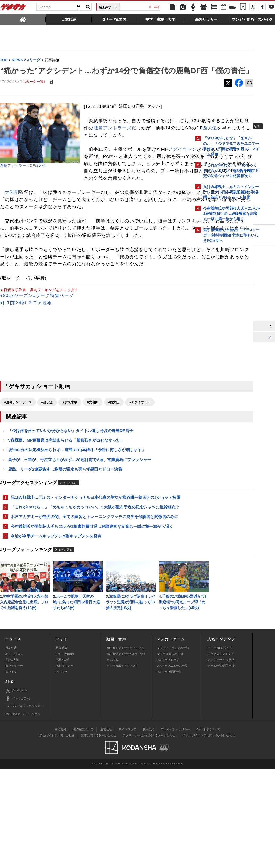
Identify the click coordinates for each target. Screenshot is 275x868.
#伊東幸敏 (70, 449)
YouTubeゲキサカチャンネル (125, 747)
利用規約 (148, 829)
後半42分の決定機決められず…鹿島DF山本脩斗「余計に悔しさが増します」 (77, 497)
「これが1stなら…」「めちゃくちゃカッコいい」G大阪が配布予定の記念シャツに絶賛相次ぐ (95, 555)
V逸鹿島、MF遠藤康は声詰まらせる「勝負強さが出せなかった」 (66, 487)
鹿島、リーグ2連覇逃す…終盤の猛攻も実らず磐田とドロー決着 (65, 517)
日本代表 (11, 747)
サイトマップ (127, 829)
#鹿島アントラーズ (18, 449)
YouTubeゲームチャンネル (23, 813)
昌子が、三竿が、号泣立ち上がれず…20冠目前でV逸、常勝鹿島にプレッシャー (80, 507)
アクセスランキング (221, 753)
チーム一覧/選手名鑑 (221, 765)
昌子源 (57, 225)
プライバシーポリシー (176, 829)
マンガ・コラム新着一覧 (173, 747)
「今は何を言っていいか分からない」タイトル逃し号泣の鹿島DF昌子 (71, 477)
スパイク (11, 771)
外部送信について (209, 829)
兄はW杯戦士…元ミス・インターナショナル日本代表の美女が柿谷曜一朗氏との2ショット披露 (95, 545)
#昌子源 (47, 449)
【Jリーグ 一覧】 (34, 93)
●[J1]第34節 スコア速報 (26, 349)
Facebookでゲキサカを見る (225, 337)
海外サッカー (14, 765)
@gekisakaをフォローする (225, 326)
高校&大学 (12, 759)
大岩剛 (12, 217)
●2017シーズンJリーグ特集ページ (37, 342)
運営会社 (106, 829)
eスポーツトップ (168, 759)
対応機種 (61, 829)
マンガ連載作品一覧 (170, 753)
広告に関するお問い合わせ (57, 835)
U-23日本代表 (139, 7)
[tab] (23, 19)
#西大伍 (114, 449)
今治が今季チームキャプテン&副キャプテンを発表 (56, 585)
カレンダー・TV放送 (221, 759)
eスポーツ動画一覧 (169, 771)
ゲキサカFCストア (220, 747)
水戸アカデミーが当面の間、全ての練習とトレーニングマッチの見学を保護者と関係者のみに (94, 565)
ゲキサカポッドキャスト (122, 765)
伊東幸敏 (97, 203)
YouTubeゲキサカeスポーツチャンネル (126, 756)
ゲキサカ (13, 9)
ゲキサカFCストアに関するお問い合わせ (209, 835)
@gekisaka (16, 790)
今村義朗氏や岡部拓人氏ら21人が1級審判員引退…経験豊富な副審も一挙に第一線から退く (92, 575)
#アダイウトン (140, 449)
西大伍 (40, 176)
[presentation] (23, 19)
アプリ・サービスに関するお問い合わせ (149, 835)
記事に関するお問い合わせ (99, 835)
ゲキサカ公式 (17, 798)
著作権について (83, 829)
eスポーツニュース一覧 (172, 765)
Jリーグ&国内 (14, 753)
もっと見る (70, 531)
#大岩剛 (93, 449)
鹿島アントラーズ (15, 176)
